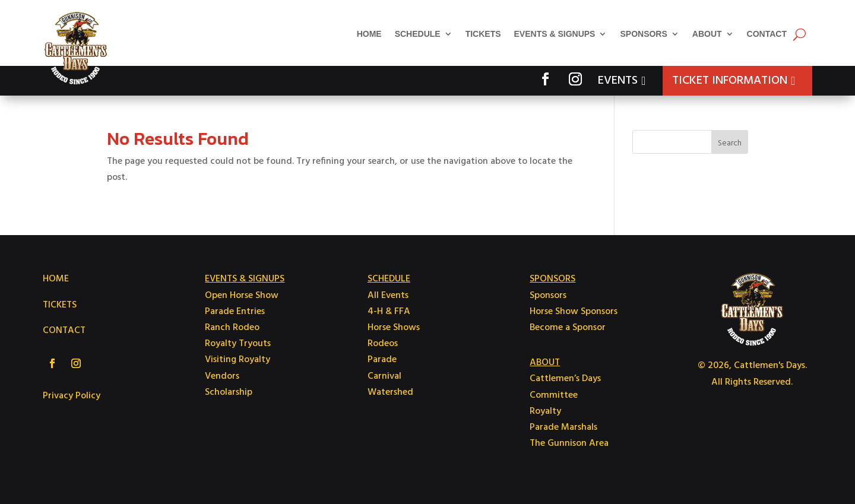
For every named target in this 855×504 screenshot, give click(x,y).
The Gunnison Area (569, 443)
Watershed (390, 392)
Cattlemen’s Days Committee (565, 387)
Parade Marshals (563, 427)
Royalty (545, 411)
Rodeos (383, 344)
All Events (388, 296)
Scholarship (229, 392)
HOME (56, 279)
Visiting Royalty (237, 360)
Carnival (384, 376)
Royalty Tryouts (238, 344)
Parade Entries (235, 312)
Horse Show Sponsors (574, 312)
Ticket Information (730, 81)
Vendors (222, 376)
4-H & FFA (389, 312)
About (707, 34)
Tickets (483, 34)
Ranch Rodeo (232, 328)
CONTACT (64, 331)
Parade (382, 360)
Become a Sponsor (568, 328)
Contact (767, 34)
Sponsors (643, 34)
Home (369, 34)
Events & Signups (555, 34)
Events (618, 81)
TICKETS (60, 305)
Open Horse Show (242, 296)
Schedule (418, 34)
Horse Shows (394, 328)
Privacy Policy (72, 396)
